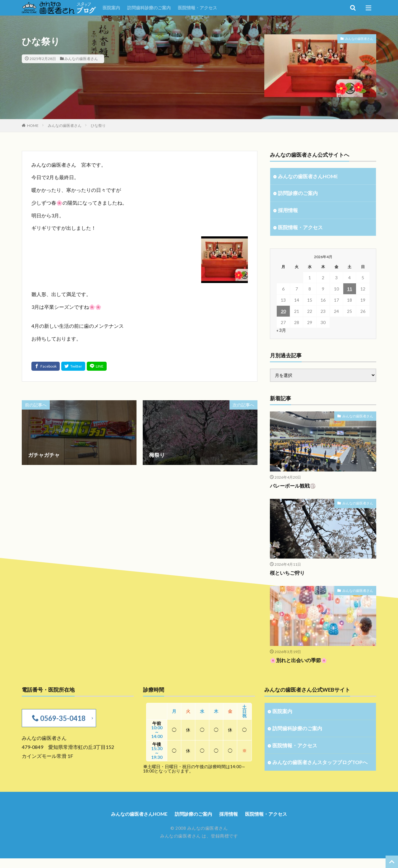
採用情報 (289, 211)
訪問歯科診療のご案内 (149, 8)
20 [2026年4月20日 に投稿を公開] (283, 313)
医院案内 (111, 8)
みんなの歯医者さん (81, 59)
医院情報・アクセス (197, 8)
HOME (33, 125)
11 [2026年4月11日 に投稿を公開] (349, 290)
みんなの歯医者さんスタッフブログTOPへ (318, 769)
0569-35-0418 (62, 720)
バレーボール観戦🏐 (294, 487)
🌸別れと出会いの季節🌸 (300, 662)
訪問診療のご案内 (299, 194)
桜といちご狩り (288, 575)
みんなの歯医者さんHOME (310, 176)
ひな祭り (98, 125)
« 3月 (281, 332)
